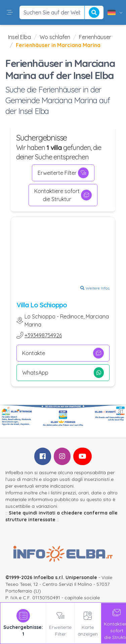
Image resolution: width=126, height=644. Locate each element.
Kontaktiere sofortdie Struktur (63, 195)
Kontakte (63, 353)
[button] (10, 12)
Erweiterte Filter (63, 173)
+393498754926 (43, 335)
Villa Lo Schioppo (42, 305)
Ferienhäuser (95, 37)
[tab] (23, 623)
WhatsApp (63, 373)
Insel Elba (19, 37)
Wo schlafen (55, 37)
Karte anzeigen (88, 623)
